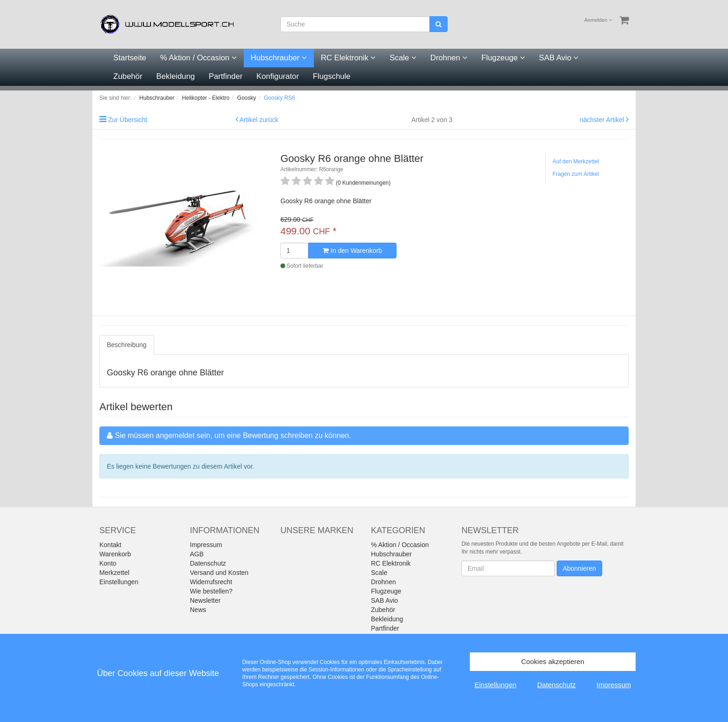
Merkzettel (114, 573)
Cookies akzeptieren (553, 661)
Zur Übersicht (128, 120)
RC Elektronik (348, 58)
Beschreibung (127, 345)
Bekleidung (176, 76)
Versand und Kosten (219, 573)
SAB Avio (559, 58)
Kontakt (110, 545)
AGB (197, 554)
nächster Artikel (603, 120)
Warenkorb (115, 554)
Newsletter (205, 600)
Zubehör (128, 76)
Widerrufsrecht (211, 582)
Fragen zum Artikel (576, 174)
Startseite (130, 58)
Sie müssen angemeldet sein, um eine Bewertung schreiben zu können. (233, 435)
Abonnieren (579, 568)
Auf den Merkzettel (576, 161)
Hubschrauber (279, 58)
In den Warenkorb (352, 251)
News (198, 610)
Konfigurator (277, 76)
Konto (108, 563)
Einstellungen (119, 582)
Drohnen (449, 58)
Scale (403, 58)
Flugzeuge (503, 58)
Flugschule (332, 76)
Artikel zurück (259, 120)
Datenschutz (208, 563)
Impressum (206, 545)
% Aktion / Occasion (198, 58)
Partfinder (226, 76)
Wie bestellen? (211, 591)
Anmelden (598, 20)
